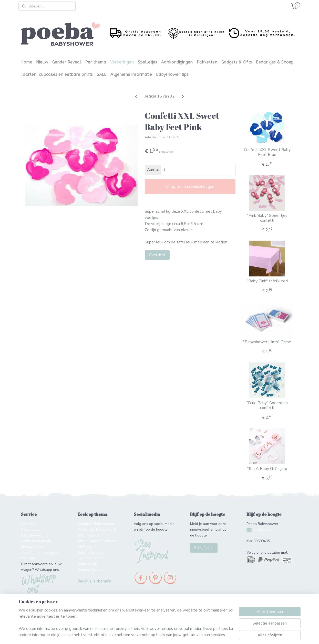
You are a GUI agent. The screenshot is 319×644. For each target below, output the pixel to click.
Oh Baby (84, 547)
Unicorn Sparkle (90, 552)
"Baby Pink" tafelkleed (267, 281)
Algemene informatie (131, 74)
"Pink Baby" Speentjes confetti (267, 218)
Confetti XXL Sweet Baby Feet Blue (267, 152)
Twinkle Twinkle (91, 558)
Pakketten (207, 62)
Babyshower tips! (173, 74)
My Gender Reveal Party (97, 529)
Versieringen (122, 62)
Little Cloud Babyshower (97, 541)
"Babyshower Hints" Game (267, 342)
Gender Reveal (67, 62)
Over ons (28, 558)
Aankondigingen (177, 62)
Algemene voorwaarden (41, 552)
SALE (102, 74)
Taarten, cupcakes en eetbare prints (57, 74)
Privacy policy (32, 547)
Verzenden (30, 529)
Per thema (96, 62)
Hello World (87, 564)
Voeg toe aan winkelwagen (190, 187)
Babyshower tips (35, 535)
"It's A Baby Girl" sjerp (267, 469)
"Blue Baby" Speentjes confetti (267, 405)
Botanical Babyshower (96, 524)
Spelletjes (147, 62)
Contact (27, 524)
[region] (126, 622)
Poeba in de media (36, 541)
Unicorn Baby (88, 535)
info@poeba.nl (265, 529)
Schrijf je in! (204, 548)
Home (26, 62)
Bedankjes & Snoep (275, 62)
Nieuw (42, 62)
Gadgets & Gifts (237, 62)
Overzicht (157, 255)
